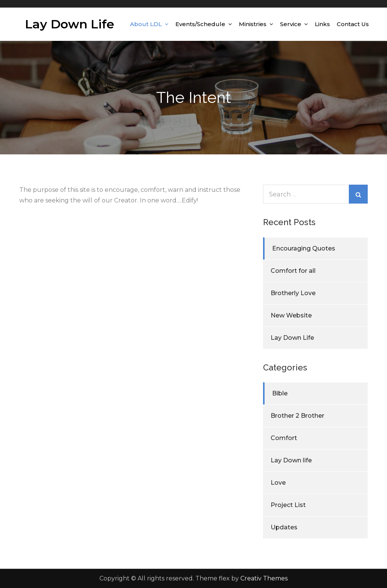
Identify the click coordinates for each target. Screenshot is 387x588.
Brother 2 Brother (297, 416)
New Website (291, 315)
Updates (284, 527)
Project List (288, 505)
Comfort (284, 438)
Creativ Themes (264, 578)
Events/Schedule (200, 24)
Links (322, 24)
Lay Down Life (70, 24)
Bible (280, 393)
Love (278, 483)
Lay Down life (291, 460)
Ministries (253, 24)
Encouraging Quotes (304, 248)
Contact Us (353, 24)
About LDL (146, 24)
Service (291, 24)
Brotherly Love (293, 293)
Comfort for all (293, 271)
